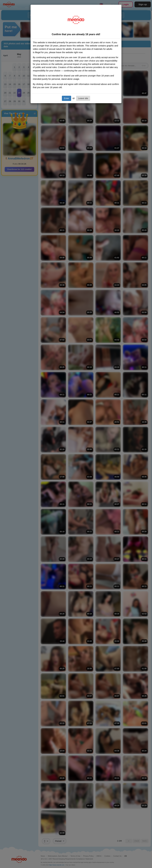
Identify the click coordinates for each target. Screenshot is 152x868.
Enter (66, 98)
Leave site (83, 98)
